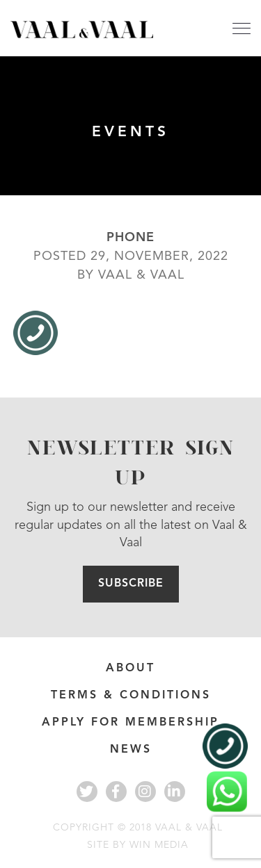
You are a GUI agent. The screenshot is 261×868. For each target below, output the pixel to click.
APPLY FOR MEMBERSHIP (130, 723)
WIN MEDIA (159, 845)
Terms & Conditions (131, 696)
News (131, 750)
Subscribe (131, 584)
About (130, 669)
